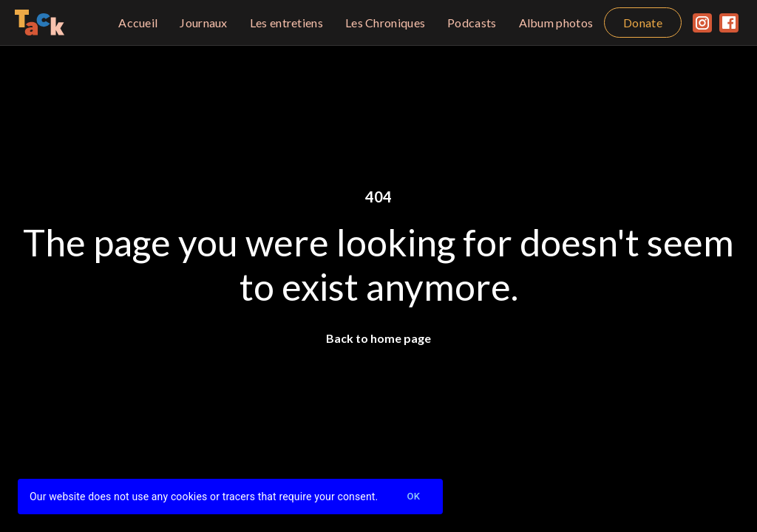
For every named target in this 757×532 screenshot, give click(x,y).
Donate (643, 23)
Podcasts (472, 23)
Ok (413, 497)
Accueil (138, 23)
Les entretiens (286, 23)
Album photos (556, 23)
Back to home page (378, 338)
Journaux (203, 23)
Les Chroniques (385, 23)
